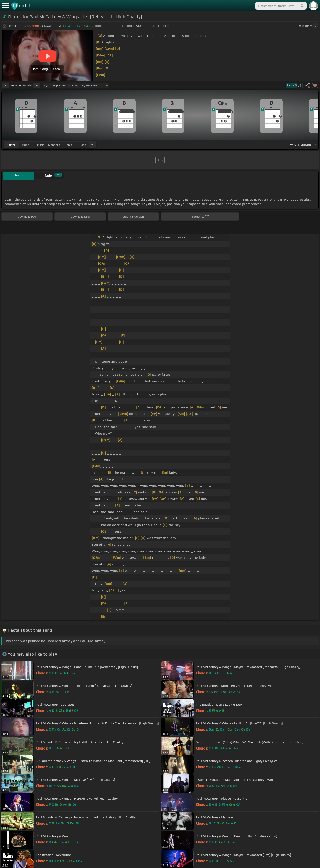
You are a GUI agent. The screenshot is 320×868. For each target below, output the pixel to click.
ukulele (40, 145)
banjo (68, 145)
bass (83, 145)
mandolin (54, 145)
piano (26, 145)
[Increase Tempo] (37, 85)
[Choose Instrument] (92, 145)
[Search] (302, 6)
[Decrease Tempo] (6, 85)
